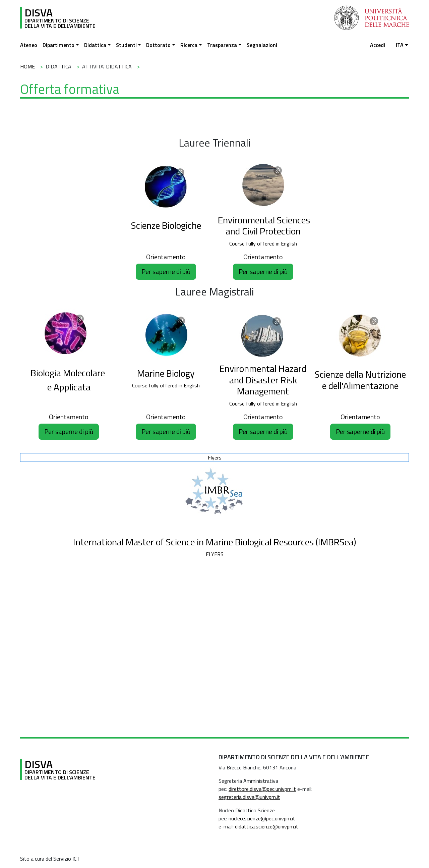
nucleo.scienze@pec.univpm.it (262, 818)
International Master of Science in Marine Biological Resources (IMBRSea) (215, 542)
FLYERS (215, 554)
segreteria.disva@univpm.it (249, 797)
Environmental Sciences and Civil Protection (264, 226)
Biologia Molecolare (69, 373)
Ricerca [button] (189, 45)
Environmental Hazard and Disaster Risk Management (263, 380)
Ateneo (29, 45)
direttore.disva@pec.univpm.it (262, 789)
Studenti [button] (126, 45)
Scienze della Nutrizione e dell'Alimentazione (360, 380)
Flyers (215, 457)
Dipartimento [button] (58, 45)
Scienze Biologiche (166, 225)
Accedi (378, 45)
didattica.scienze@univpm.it (267, 826)
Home (27, 66)
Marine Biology (166, 373)
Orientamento (166, 257)
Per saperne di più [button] (166, 272)
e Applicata (69, 387)
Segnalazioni (262, 45)
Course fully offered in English (263, 243)
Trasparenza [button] (222, 45)
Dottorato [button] (158, 45)
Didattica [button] (95, 45)
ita (400, 45)
